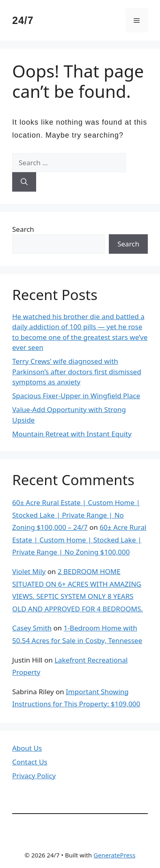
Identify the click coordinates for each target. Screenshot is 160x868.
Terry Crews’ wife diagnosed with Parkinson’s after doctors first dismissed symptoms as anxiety (77, 371)
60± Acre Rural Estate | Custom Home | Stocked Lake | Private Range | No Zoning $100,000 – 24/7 (76, 515)
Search (23, 229)
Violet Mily (29, 571)
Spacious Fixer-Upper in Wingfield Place (76, 396)
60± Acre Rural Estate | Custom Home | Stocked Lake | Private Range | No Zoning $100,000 (79, 540)
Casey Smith (32, 628)
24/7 (23, 20)
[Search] (24, 182)
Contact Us (30, 762)
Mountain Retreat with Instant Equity (72, 434)
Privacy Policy (34, 776)
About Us (27, 748)
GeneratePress (114, 855)
